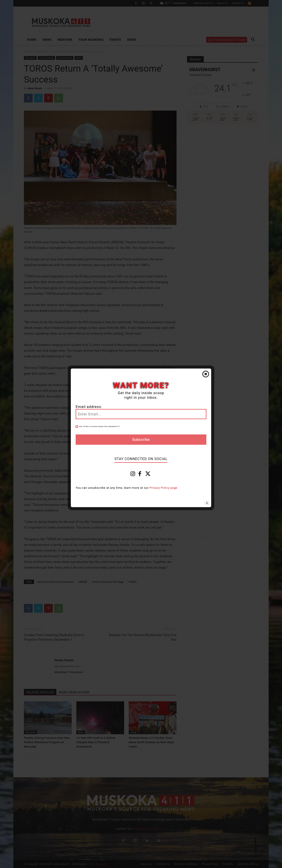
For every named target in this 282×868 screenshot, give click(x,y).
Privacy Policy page (163, 488)
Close (206, 374)
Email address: (89, 407)
